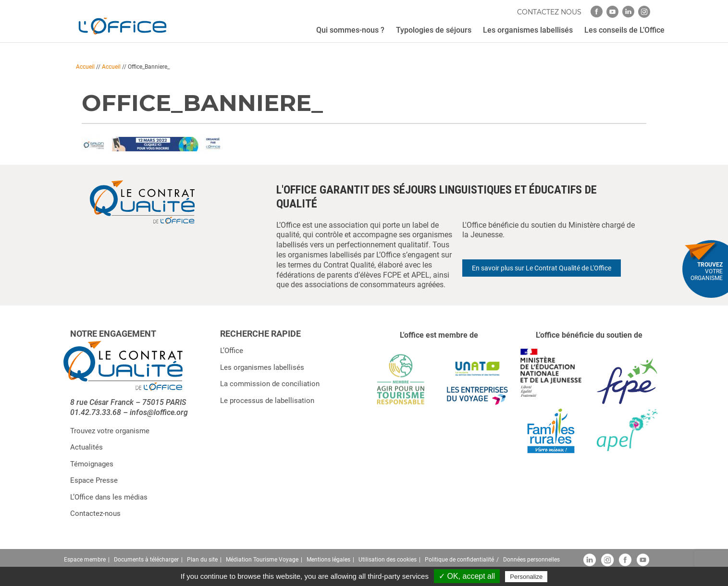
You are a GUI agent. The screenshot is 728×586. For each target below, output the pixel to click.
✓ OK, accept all (467, 576)
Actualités (86, 447)
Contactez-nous (95, 513)
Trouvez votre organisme (110, 431)
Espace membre (85, 560)
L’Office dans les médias (109, 497)
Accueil (85, 67)
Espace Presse (94, 480)
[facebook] (597, 12)
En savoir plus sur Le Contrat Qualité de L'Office (542, 268)
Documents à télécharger (146, 560)
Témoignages (92, 464)
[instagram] (644, 12)
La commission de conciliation (270, 384)
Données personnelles (531, 560)
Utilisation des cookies (388, 560)
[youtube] (612, 12)
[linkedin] (628, 12)
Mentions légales (328, 560)
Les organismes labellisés (262, 367)
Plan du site (202, 560)
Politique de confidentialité (459, 560)
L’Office (232, 351)
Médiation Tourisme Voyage (262, 560)
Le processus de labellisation (267, 401)
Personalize (526, 577)
